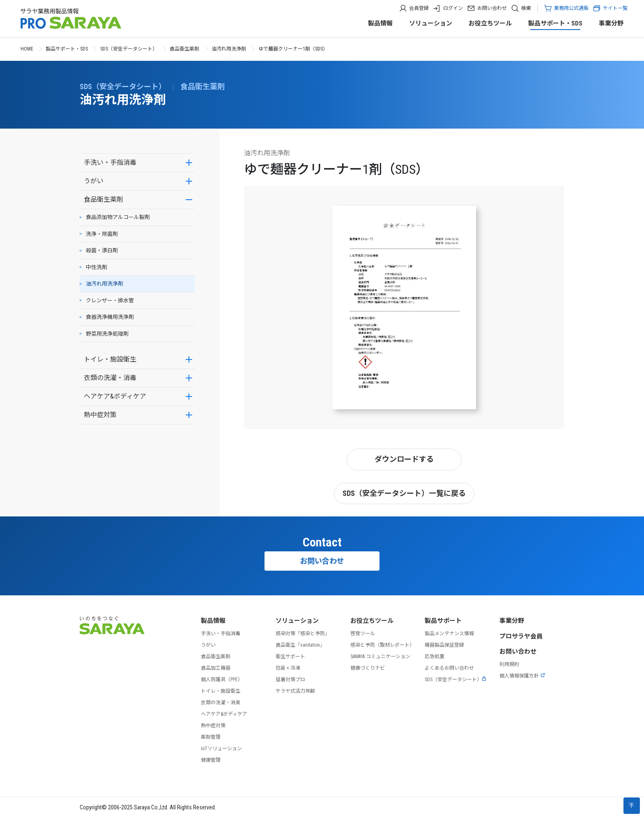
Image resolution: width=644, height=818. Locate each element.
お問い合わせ (492, 8)
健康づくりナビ (368, 668)
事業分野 (611, 23)
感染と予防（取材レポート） (382, 645)
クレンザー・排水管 (110, 301)
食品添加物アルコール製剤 (118, 217)
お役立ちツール (490, 23)
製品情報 (380, 23)
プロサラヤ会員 (521, 636)
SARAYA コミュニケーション (380, 657)
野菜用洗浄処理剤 (107, 334)
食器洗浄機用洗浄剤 (110, 317)
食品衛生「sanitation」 (300, 645)
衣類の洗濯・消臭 (221, 703)
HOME (27, 49)
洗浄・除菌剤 (102, 234)
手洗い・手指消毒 (110, 162)
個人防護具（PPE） (222, 680)
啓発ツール (363, 634)
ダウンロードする (404, 459)
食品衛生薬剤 (184, 49)
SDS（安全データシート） (129, 49)
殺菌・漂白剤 (102, 250)
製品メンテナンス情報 (449, 634)
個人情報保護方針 (522, 676)
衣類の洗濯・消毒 (110, 378)
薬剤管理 (211, 737)
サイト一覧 (610, 8)
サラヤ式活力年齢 (295, 691)
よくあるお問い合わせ (449, 668)
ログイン (453, 8)
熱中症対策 (100, 415)
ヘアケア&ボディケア (115, 396)
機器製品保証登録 (444, 645)
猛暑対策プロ (290, 680)
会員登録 (419, 8)
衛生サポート (290, 657)
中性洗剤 (97, 267)
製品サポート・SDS (555, 23)
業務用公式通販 (571, 8)
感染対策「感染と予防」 (303, 634)
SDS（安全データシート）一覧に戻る (404, 493)
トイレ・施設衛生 (110, 359)
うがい (94, 181)
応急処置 (435, 657)
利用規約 (509, 664)
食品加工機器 (216, 668)
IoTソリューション (221, 749)
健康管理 (211, 760)
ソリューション (431, 23)
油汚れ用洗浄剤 (229, 49)
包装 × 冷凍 (288, 668)
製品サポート (443, 621)
